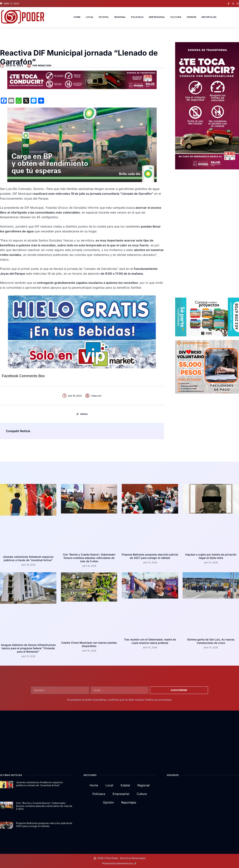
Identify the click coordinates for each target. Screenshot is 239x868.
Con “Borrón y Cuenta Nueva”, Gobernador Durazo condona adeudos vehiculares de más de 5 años (89, 558)
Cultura (176, 17)
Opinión (191, 17)
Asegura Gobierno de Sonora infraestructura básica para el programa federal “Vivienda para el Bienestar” (28, 648)
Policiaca (137, 17)
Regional (120, 17)
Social (84, 414)
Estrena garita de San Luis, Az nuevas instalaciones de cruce (211, 641)
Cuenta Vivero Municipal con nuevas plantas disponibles (89, 644)
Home (77, 17)
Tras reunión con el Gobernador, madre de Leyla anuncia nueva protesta (150, 641)
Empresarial (157, 17)
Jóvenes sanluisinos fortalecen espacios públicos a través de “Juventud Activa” (28, 558)
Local (90, 17)
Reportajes (209, 17)
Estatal (104, 17)
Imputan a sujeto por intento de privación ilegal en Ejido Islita (211, 556)
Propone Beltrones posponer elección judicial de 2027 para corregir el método (150, 556)
